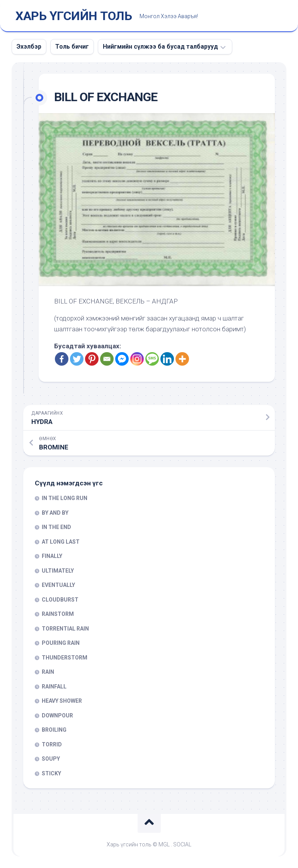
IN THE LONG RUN (65, 498)
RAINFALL (54, 687)
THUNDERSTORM (65, 658)
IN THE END (56, 527)
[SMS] (152, 359)
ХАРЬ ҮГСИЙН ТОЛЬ (74, 16)
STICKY (51, 773)
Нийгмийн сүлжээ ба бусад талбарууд (160, 47)
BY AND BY (55, 513)
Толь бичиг (72, 47)
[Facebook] (62, 359)
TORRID (52, 744)
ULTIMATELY (58, 571)
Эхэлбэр (29, 47)
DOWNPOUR (57, 715)
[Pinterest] (92, 359)
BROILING (54, 730)
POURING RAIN (61, 643)
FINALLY (52, 556)
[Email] (107, 359)
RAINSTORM (58, 614)
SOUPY (51, 759)
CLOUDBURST (60, 600)
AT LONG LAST (61, 542)
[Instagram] (137, 359)
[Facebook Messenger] (122, 359)
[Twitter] (77, 359)
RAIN (48, 672)
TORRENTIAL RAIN (65, 629)
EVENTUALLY (58, 585)
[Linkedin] (167, 359)
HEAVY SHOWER (62, 701)
